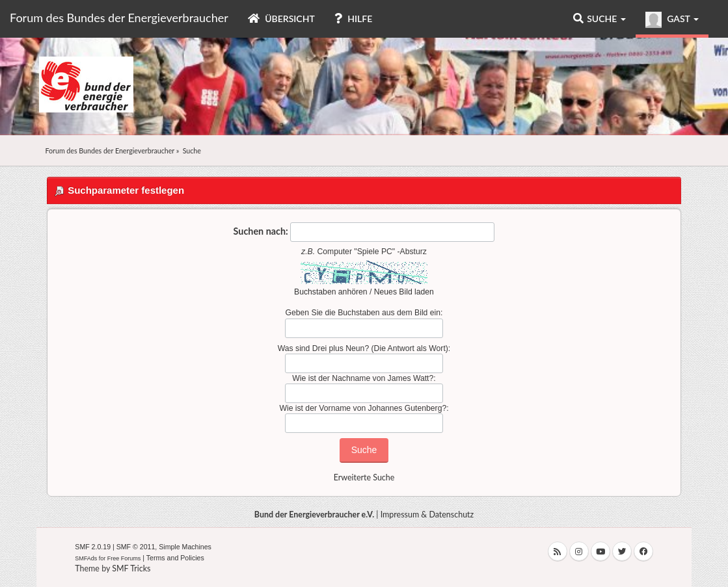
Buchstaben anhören (331, 292)
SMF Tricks (131, 568)
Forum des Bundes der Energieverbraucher (119, 18)
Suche (600, 19)
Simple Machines (185, 547)
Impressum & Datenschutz (427, 515)
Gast (672, 20)
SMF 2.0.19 (93, 547)
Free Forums (124, 558)
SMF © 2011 (136, 547)
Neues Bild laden (404, 292)
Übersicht (281, 19)
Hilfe (353, 19)
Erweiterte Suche (364, 477)
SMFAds (86, 558)
